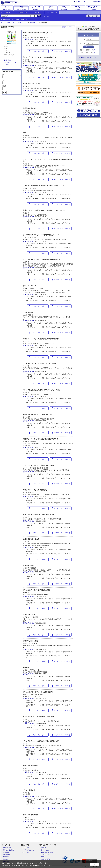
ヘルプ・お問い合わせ (94, 1)
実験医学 (33, 23)
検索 (5, 92)
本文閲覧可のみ (23, 20)
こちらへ (95, 50)
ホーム (3, 23)
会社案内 (43, 848)
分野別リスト (8, 64)
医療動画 (5, 859)
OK (95, 864)
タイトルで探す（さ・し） (20, 23)
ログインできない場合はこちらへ (89, 58)
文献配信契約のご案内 (47, 852)
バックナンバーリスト (11, 62)
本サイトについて (46, 850)
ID (85, 39)
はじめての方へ (80, 1)
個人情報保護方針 (46, 859)
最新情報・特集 (7, 848)
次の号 (71, 27)
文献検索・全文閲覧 (8, 850)
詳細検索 (8, 12)
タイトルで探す (23, 12)
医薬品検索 (6, 852)
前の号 (64, 27)
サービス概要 (26, 848)
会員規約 (43, 857)
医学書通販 (6, 857)
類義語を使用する (8, 20)
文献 (9, 23)
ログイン (88, 47)
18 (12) (32, 39)
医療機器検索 (7, 855)
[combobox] (16, 16)
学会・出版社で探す (52, 12)
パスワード (82, 43)
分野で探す (38, 12)
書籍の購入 (7, 60)
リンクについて (45, 855)
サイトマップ (26, 852)
